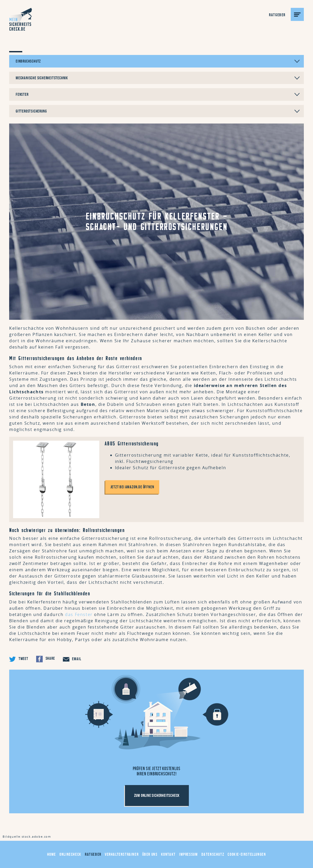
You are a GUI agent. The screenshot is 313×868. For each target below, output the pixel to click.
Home (52, 854)
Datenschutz (213, 854)
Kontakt (168, 854)
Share (46, 659)
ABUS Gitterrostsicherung (132, 444)
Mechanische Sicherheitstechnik (158, 78)
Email (72, 659)
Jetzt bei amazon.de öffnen (132, 487)
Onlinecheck (70, 854)
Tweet (19, 659)
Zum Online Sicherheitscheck (157, 795)
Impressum (188, 854)
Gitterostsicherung (158, 111)
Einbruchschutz (158, 61)
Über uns (150, 854)
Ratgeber (93, 854)
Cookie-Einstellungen (247, 854)
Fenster (158, 94)
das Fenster (79, 614)
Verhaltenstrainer (122, 854)
